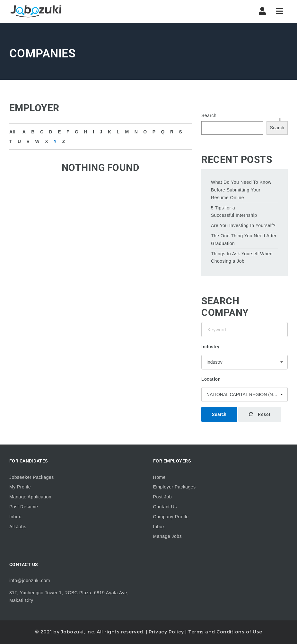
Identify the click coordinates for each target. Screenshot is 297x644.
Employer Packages (175, 487)
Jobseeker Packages (32, 477)
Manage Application (30, 497)
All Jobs (18, 527)
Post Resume (24, 507)
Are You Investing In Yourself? (243, 225)
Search (209, 115)
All (12, 132)
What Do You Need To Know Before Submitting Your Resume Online (241, 190)
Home (159, 477)
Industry (210, 347)
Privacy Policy (166, 632)
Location (211, 379)
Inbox (15, 517)
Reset (260, 414)
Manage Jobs (168, 536)
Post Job (162, 497)
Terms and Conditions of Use (225, 632)
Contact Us (165, 507)
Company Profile (171, 517)
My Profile (20, 487)
